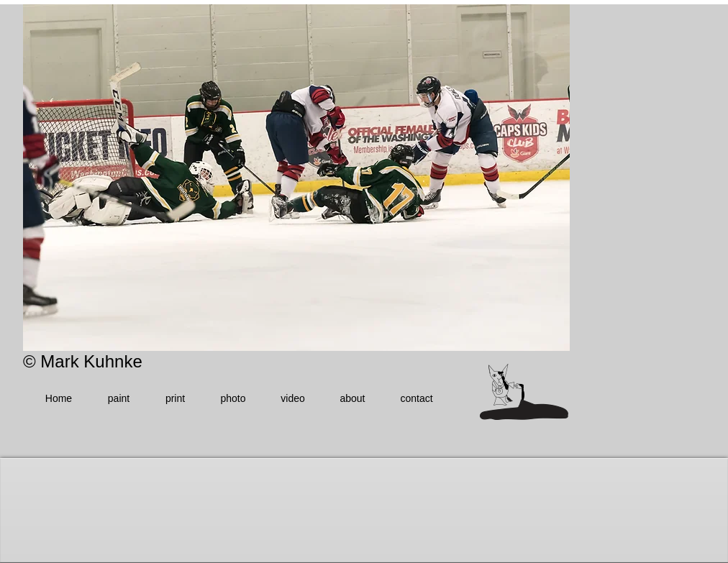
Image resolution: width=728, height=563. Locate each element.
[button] (296, 178)
